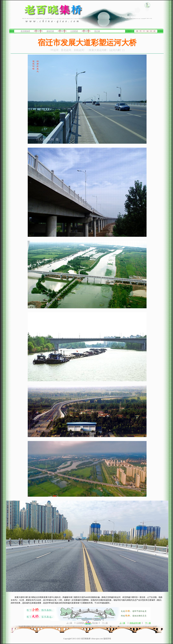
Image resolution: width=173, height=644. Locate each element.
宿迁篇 (97, 31)
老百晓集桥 (25, 31)
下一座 (105, 623)
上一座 (69, 623)
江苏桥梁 (74, 31)
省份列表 (50, 31)
